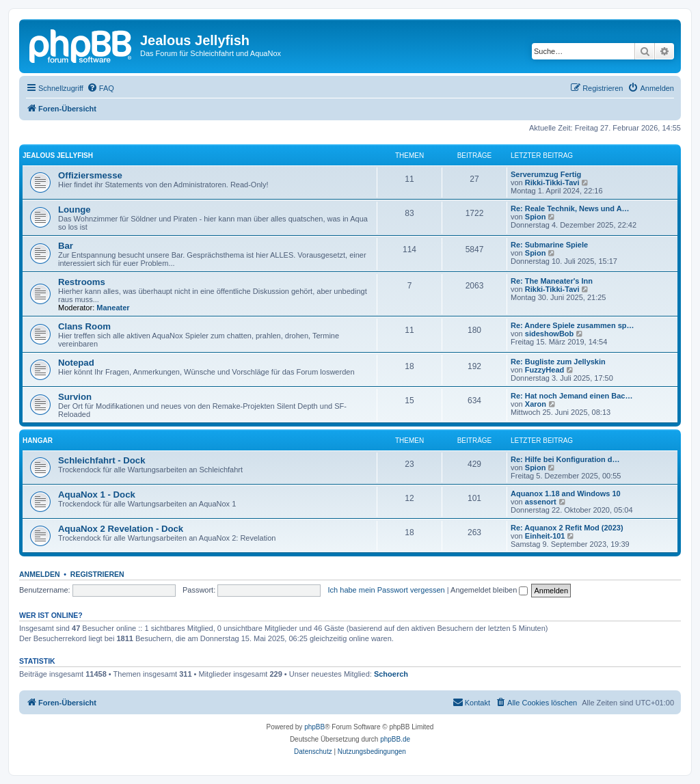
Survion (75, 397)
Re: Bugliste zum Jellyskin (558, 362)
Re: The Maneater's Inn (552, 281)
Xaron (536, 404)
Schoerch (391, 674)
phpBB (314, 727)
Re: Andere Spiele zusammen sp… (573, 325)
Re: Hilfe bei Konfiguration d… (565, 459)
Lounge (75, 209)
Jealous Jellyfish (58, 156)
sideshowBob (550, 334)
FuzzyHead (544, 370)
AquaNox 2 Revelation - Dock (121, 529)
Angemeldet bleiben (489, 590)
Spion (536, 217)
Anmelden (40, 574)
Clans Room (84, 326)
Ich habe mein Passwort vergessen (387, 590)
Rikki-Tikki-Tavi (552, 183)
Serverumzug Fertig (546, 174)
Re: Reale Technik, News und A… (570, 208)
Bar (66, 246)
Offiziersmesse (90, 175)
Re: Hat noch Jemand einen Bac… (572, 396)
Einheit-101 (545, 536)
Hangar (38, 441)
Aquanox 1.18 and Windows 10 (566, 494)
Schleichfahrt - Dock (102, 460)
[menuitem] (100, 88)
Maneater (113, 308)
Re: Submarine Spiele (549, 245)
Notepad (76, 363)
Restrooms (82, 282)
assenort (541, 502)
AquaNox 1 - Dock (97, 495)
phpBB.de (395, 739)
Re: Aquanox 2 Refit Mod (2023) (567, 528)
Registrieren (97, 574)
